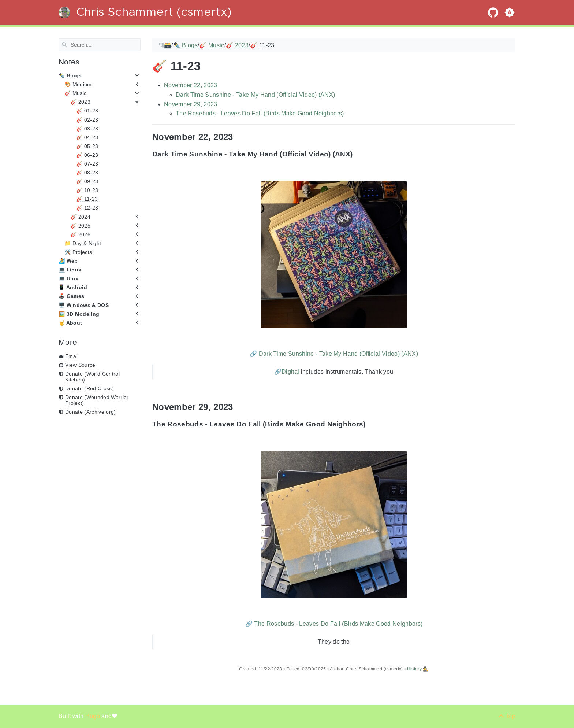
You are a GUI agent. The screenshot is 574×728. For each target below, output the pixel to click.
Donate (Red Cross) (90, 388)
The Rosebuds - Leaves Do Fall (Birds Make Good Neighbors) (260, 113)
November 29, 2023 (191, 104)
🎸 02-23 (87, 119)
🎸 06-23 (87, 155)
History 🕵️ (418, 669)
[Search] (100, 45)
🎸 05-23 (87, 146)
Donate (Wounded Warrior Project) (97, 400)
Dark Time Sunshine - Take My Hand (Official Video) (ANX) (255, 95)
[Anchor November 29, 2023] (239, 407)
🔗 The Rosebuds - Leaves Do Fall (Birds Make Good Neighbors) (334, 623)
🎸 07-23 (87, 164)
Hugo (94, 716)
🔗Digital (287, 372)
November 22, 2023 (191, 85)
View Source (80, 365)
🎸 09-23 (87, 181)
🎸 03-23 (87, 128)
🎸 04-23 (87, 137)
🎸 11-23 (87, 199)
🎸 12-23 (87, 208)
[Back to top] (507, 716)
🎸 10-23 (87, 190)
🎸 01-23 (87, 111)
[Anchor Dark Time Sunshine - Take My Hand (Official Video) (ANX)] (358, 154)
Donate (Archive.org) (91, 412)
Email (72, 356)
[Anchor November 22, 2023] (239, 137)
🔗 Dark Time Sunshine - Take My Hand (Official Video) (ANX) (334, 353)
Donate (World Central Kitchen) (92, 377)
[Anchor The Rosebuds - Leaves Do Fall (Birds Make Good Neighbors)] (371, 424)
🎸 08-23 (87, 173)
